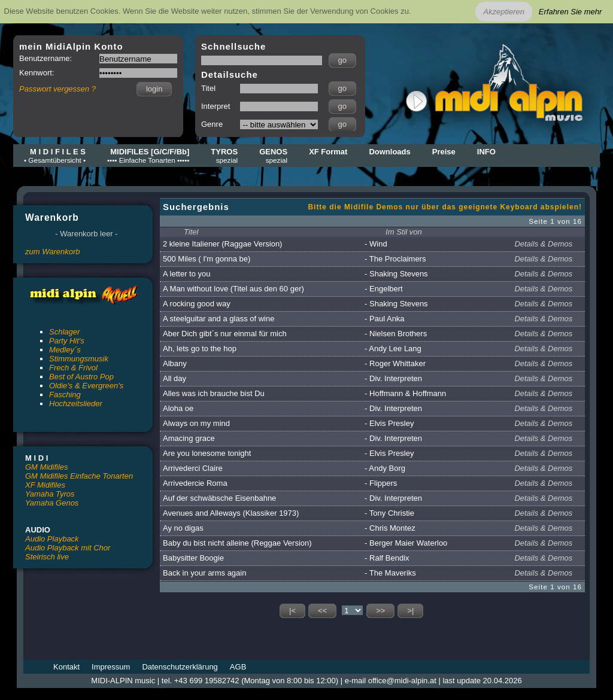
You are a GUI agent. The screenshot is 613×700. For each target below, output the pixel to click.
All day (175, 378)
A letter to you (187, 274)
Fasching (65, 395)
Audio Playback (52, 539)
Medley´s (65, 350)
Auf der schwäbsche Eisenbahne (219, 498)
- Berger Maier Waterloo (406, 543)
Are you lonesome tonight (207, 453)
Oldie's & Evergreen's (86, 386)
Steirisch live (47, 557)
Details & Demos (543, 244)
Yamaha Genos (52, 503)
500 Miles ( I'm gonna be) (207, 259)
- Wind (376, 244)
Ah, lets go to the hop (200, 349)
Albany (175, 363)
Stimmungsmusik (79, 359)
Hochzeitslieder (76, 404)
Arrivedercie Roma (195, 483)
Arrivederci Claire (193, 468)
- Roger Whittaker (395, 363)
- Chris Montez (390, 528)
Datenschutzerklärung (180, 667)
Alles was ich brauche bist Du (214, 393)
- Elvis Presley (389, 423)
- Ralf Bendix (387, 558)
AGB (238, 667)
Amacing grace (189, 438)
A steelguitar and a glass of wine (219, 319)
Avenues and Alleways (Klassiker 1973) (231, 513)
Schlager (64, 332)
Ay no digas (183, 528)
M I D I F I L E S (55, 156)
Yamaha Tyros (50, 494)
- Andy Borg (385, 468)
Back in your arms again (204, 573)
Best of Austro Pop (81, 377)
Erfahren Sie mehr (570, 12)
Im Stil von (404, 232)
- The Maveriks (390, 573)
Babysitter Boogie (193, 558)
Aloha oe (178, 408)
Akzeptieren (504, 12)
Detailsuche (230, 74)
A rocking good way (197, 304)
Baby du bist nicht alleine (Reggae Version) (237, 543)
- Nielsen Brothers (396, 334)
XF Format (328, 152)
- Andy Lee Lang (393, 349)
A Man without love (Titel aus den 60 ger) (233, 289)
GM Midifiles (47, 467)
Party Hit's (67, 341)
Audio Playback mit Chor (68, 548)
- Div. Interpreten (393, 378)
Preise (444, 152)
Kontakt (66, 667)
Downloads (389, 152)
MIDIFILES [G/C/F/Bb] (148, 156)
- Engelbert (384, 289)
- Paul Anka (385, 319)
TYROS (224, 156)
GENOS (273, 156)
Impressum (111, 667)
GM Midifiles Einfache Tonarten (79, 476)
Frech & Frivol (73, 368)
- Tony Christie (389, 513)
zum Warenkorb (53, 252)
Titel (191, 232)
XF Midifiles (45, 485)
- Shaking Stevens (396, 274)
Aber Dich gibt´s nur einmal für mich (225, 334)
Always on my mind (196, 423)
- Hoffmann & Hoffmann (405, 393)
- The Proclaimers (395, 259)
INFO (486, 152)
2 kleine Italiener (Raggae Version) (222, 244)
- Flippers (381, 483)
